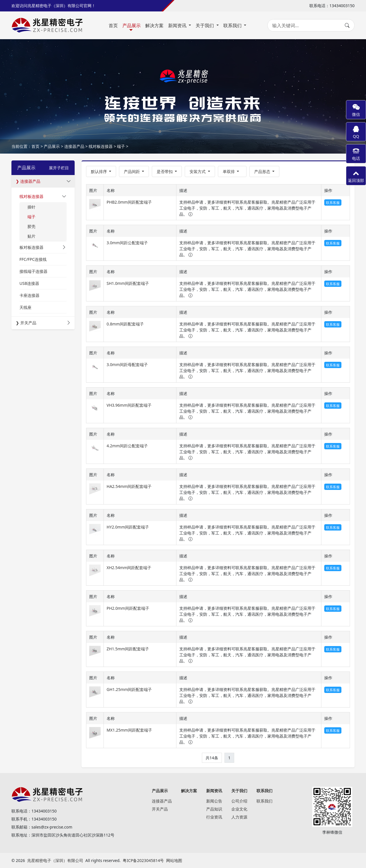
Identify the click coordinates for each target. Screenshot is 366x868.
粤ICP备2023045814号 (143, 860)
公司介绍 (239, 801)
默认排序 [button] (100, 171)
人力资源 (239, 817)
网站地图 (174, 860)
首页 (113, 25)
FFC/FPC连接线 (33, 259)
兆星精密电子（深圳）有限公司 (55, 860)
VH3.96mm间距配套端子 (129, 405)
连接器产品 (74, 146)
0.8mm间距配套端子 (125, 324)
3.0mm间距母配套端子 (127, 365)
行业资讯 (214, 817)
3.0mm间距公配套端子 (127, 243)
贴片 (31, 236)
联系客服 (333, 203)
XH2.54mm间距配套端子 (129, 568)
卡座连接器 (29, 295)
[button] (134, 171)
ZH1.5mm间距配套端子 (128, 649)
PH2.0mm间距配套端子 (128, 608)
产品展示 (132, 25)
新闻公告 (214, 801)
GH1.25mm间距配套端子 (129, 689)
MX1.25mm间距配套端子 (129, 730)
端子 (121, 146)
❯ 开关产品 (26, 323)
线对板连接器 (101, 146)
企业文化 (239, 809)
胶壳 (31, 226)
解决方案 (154, 25)
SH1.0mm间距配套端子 (128, 283)
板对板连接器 (31, 247)
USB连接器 (29, 283)
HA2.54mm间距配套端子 (129, 486)
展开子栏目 (59, 168)
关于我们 (205, 25)
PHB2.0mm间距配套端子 (129, 202)
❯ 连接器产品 (28, 181)
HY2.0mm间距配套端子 (128, 527)
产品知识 (214, 809)
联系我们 (233, 25)
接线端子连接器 (33, 271)
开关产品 (160, 809)
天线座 (25, 307)
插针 (31, 207)
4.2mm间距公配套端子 (127, 446)
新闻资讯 (178, 25)
